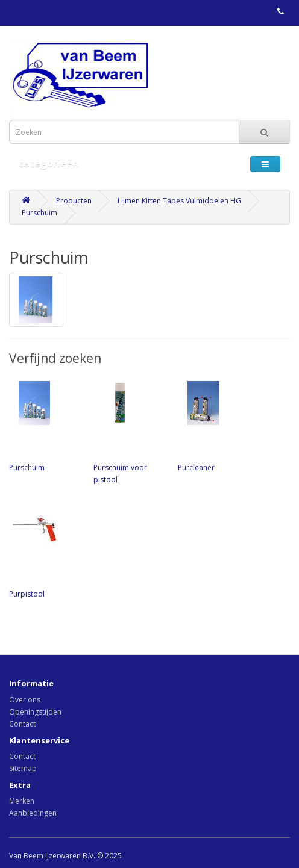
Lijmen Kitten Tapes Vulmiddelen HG (179, 201)
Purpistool (45, 551)
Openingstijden (35, 712)
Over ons (25, 700)
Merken (22, 801)
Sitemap (23, 768)
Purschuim (39, 213)
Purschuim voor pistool (130, 431)
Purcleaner (214, 425)
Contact (22, 724)
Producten (74, 201)
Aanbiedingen (33, 813)
